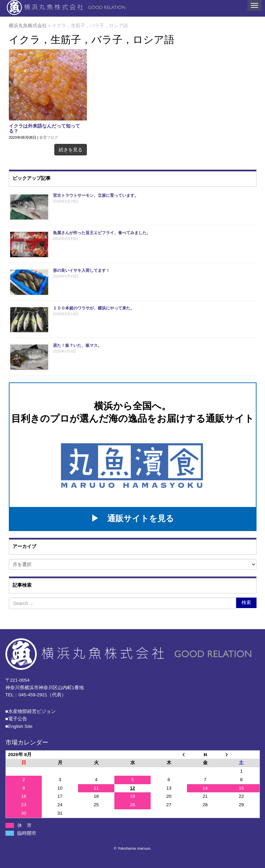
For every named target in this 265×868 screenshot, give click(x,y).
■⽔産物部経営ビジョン (31, 711)
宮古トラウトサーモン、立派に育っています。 (96, 195)
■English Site (19, 726)
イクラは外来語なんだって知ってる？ (44, 129)
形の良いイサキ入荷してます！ (81, 270)
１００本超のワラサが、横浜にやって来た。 (94, 308)
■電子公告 (16, 719)
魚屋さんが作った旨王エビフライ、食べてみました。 (102, 233)
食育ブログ (49, 137)
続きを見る (71, 150)
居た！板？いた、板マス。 (77, 345)
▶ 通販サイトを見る (132, 518)
